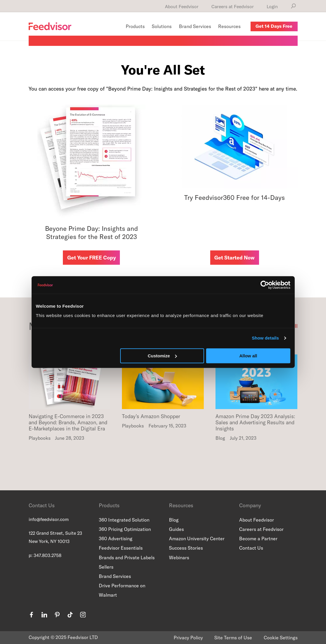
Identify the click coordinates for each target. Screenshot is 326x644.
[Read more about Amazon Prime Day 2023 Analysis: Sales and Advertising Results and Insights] (256, 386)
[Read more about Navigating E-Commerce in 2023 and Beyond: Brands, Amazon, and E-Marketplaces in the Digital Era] (70, 386)
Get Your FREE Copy (92, 258)
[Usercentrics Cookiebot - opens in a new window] (265, 285)
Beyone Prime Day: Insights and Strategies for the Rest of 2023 (92, 233)
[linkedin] (44, 616)
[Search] (293, 6)
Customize (162, 356)
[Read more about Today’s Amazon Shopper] (163, 386)
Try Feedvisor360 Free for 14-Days (234, 198)
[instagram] (83, 616)
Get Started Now (234, 258)
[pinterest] (57, 616)
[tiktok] (70, 616)
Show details (265, 338)
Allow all (248, 356)
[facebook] (32, 616)
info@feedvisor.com (49, 519)
